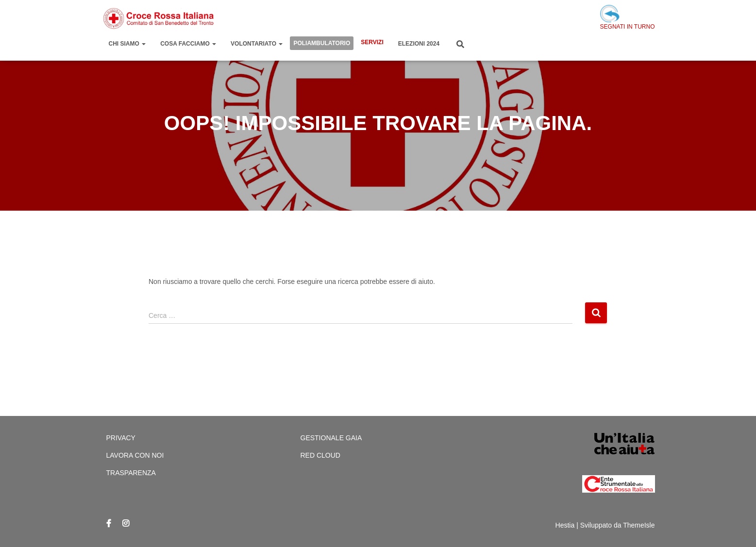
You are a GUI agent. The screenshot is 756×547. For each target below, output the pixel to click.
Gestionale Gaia (331, 438)
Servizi (372, 42)
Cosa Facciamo (188, 44)
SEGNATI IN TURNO (628, 17)
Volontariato (257, 44)
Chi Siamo (127, 44)
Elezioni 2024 (419, 44)
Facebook (109, 524)
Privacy (121, 438)
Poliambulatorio (322, 43)
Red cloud (320, 455)
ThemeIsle (639, 525)
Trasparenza (131, 473)
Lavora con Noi (135, 455)
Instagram (126, 524)
